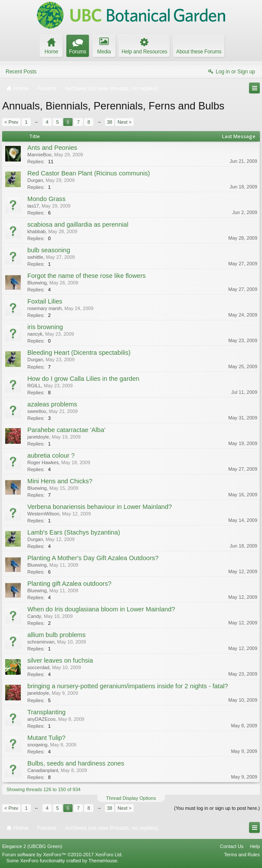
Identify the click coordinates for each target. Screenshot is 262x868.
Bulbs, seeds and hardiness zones (76, 763)
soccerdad (38, 667)
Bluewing (37, 283)
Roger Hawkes (43, 462)
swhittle (35, 257)
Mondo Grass (46, 199)
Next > (124, 122)
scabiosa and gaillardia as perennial (78, 224)
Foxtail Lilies (45, 301)
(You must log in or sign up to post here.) (217, 808)
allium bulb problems (56, 635)
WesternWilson (43, 514)
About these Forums (199, 52)
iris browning (45, 327)
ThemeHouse (103, 861)
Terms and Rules (242, 855)
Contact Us (232, 846)
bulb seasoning (49, 250)
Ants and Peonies (52, 148)
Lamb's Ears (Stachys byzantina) (74, 532)
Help (255, 846)
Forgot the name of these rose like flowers (87, 276)
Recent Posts (21, 72)
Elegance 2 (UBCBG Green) (32, 846)
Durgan (35, 180)
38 (109, 122)
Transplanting (46, 712)
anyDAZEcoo (41, 719)
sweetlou (37, 411)
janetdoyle (38, 437)
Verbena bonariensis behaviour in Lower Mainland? (100, 507)
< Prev (11, 122)
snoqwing (37, 745)
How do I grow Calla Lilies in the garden (83, 379)
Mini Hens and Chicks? (60, 481)
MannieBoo (39, 155)
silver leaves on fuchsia (60, 660)
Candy (34, 616)
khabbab (36, 231)
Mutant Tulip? (46, 738)
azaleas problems (52, 404)
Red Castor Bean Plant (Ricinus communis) (89, 173)
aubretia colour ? (51, 455)
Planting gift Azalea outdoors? (69, 584)
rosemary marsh (44, 308)
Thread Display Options (131, 798)
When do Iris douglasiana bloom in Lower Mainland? (101, 609)
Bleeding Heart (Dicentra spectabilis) (79, 353)
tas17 (33, 206)
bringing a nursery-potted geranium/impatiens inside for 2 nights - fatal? (128, 686)
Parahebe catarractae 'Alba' (66, 430)
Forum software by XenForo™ (62, 855)
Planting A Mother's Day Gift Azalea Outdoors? (93, 558)
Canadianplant (43, 770)
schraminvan (41, 642)
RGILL (34, 386)
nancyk (35, 334)
